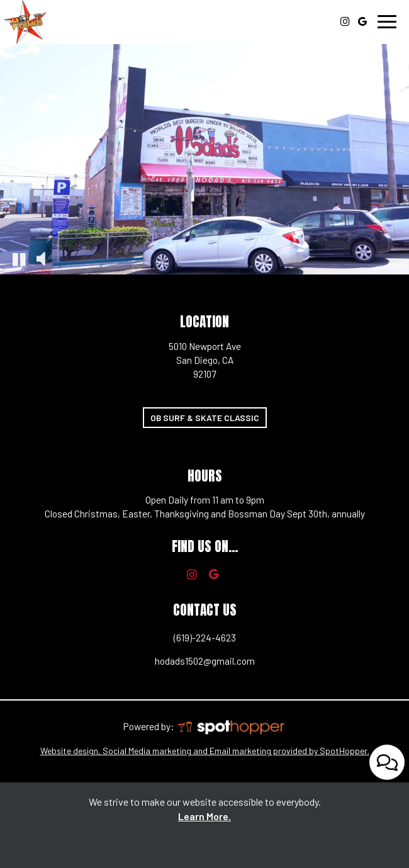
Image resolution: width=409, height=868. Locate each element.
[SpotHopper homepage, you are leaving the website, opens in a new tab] (231, 726)
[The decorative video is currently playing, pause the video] (19, 259)
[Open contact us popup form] (387, 760)
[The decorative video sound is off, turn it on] (41, 259)
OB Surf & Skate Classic (201, 420)
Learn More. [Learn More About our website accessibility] (204, 816)
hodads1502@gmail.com (132, 662)
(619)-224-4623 (123, 639)
